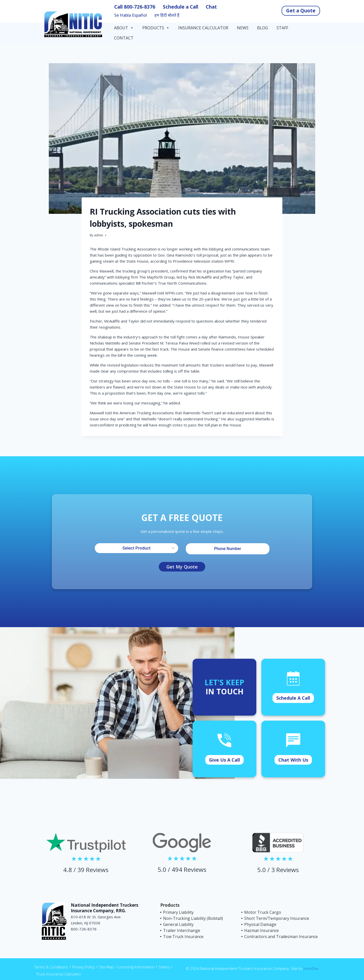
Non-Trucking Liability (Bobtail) (193, 918)
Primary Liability (178, 912)
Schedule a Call (180, 7)
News (243, 28)
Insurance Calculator (203, 28)
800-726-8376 (140, 7)
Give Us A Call (224, 760)
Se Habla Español (131, 15)
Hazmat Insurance (261, 930)
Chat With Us (293, 760)
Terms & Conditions (51, 967)
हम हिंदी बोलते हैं (167, 15)
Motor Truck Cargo (263, 912)
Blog (263, 28)
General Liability (178, 924)
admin (99, 235)
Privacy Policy (84, 967)
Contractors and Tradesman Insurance (281, 937)
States (164, 967)
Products (156, 28)
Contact (124, 38)
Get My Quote (182, 567)
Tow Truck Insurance (183, 937)
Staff (282, 28)
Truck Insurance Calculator (59, 974)
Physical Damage (260, 924)
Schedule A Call (293, 698)
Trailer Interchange (182, 930)
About (124, 28)
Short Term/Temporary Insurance (277, 918)
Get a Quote (301, 11)
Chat (211, 7)
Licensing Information (136, 967)
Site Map (106, 967)
